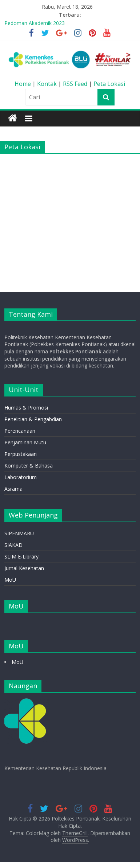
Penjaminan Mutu (25, 442)
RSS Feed (75, 84)
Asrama (13, 489)
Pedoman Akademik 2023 (35, 23)
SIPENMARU (19, 533)
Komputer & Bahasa (29, 466)
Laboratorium (21, 477)
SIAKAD (13, 545)
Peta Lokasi (109, 84)
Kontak (48, 84)
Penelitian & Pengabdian (33, 419)
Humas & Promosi (26, 408)
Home (23, 84)
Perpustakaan (21, 454)
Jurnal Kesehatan (24, 568)
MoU (10, 580)
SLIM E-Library (21, 556)
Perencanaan (20, 431)
